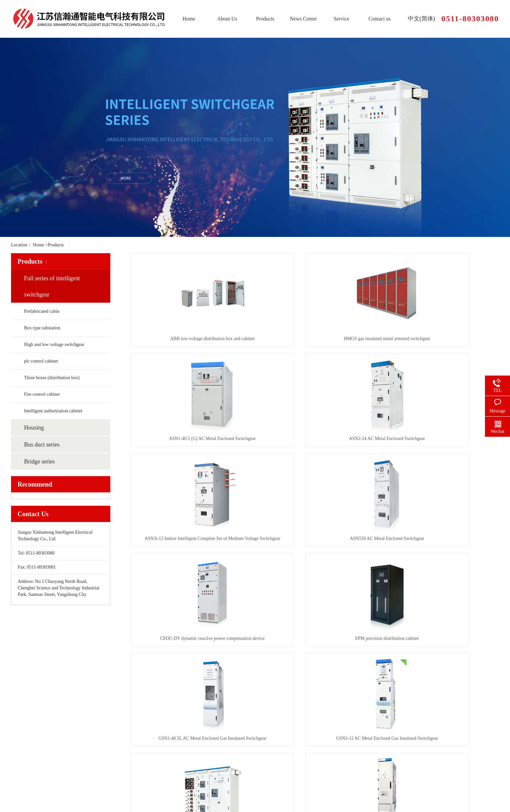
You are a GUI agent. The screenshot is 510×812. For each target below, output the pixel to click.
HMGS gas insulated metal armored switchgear (315, 339)
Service (342, 19)
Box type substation (42, 328)
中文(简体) (422, 19)
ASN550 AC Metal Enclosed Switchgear (441, 439)
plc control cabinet (41, 361)
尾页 (360, 657)
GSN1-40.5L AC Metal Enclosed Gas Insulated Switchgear (441, 538)
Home (189, 19)
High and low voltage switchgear (54, 344)
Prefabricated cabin (42, 311)
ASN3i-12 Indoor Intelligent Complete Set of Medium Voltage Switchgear (315, 439)
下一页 (335, 657)
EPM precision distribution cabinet (315, 538)
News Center (303, 19)
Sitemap (17, 801)
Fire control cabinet (42, 394)
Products (265, 19)
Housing (34, 428)
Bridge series (39, 461)
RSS (30, 801)
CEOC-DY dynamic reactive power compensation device (188, 538)
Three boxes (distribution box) (52, 378)
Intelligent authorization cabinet (53, 411)
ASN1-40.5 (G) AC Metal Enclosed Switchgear (441, 339)
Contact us (380, 19)
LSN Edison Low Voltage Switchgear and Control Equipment (315, 638)
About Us (227, 19)
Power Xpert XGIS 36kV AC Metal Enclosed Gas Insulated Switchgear (441, 638)
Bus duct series (42, 445)
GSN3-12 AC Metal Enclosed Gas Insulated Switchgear (188, 638)
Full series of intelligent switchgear (52, 286)
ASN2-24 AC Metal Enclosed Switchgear (188, 439)
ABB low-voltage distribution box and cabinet (188, 339)
